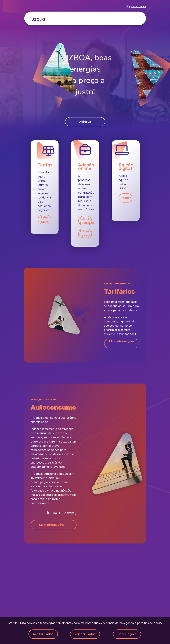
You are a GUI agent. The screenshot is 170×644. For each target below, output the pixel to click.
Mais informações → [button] (122, 345)
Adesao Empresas (85, 234)
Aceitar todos (43, 634)
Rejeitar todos (85, 634)
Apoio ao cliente (138, 8)
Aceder (126, 198)
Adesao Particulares (85, 221)
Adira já (85, 122)
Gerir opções (127, 634)
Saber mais (44, 220)
